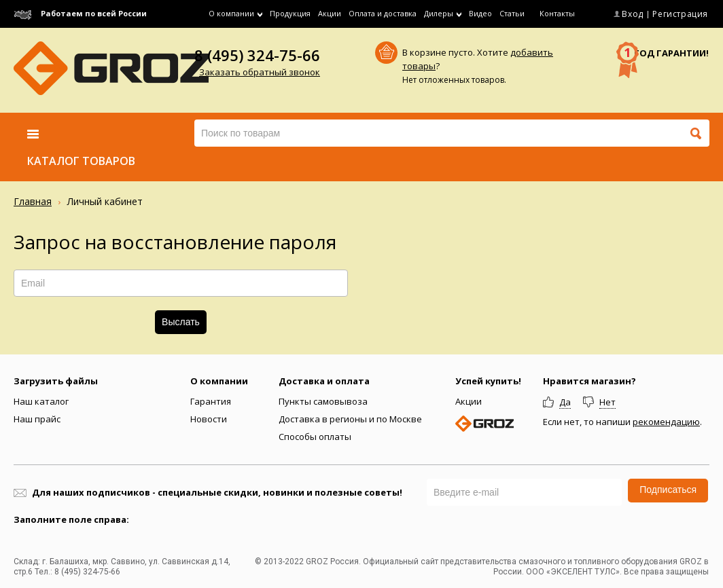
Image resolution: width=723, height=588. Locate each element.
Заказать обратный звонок (260, 72)
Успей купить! (488, 381)
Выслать (181, 322)
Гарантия (211, 401)
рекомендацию (666, 422)
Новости (209, 419)
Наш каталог (41, 401)
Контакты (557, 13)
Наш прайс (37, 419)
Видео (480, 13)
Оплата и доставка (383, 13)
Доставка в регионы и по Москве (350, 419)
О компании (219, 381)
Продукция (290, 13)
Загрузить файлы (56, 381)
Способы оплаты (315, 437)
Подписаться (668, 490)
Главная (33, 201)
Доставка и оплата (324, 381)
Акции (330, 13)
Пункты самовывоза (323, 401)
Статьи (512, 13)
